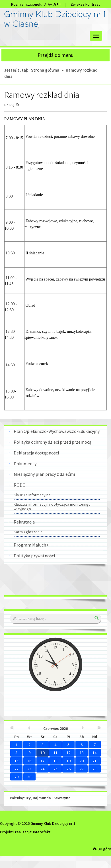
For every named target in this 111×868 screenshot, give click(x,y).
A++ (57, 4)
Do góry (102, 849)
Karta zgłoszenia (28, 532)
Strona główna (45, 70)
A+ (50, 4)
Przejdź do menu (55, 55)
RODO (20, 485)
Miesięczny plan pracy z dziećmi (44, 474)
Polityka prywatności (34, 556)
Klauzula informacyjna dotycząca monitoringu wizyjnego (52, 506)
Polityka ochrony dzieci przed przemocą (53, 442)
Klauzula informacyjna (32, 495)
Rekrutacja (24, 522)
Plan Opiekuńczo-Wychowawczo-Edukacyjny (57, 431)
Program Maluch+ (31, 545)
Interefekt (42, 832)
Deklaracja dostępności (36, 453)
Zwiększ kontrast (85, 4)
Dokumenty (25, 464)
